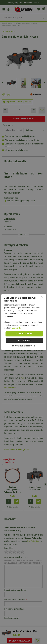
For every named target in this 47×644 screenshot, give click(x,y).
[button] (23, 346)
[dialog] (23, 322)
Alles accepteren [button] (24, 334)
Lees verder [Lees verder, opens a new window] (17, 328)
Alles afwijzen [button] (24, 340)
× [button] (42, 297)
